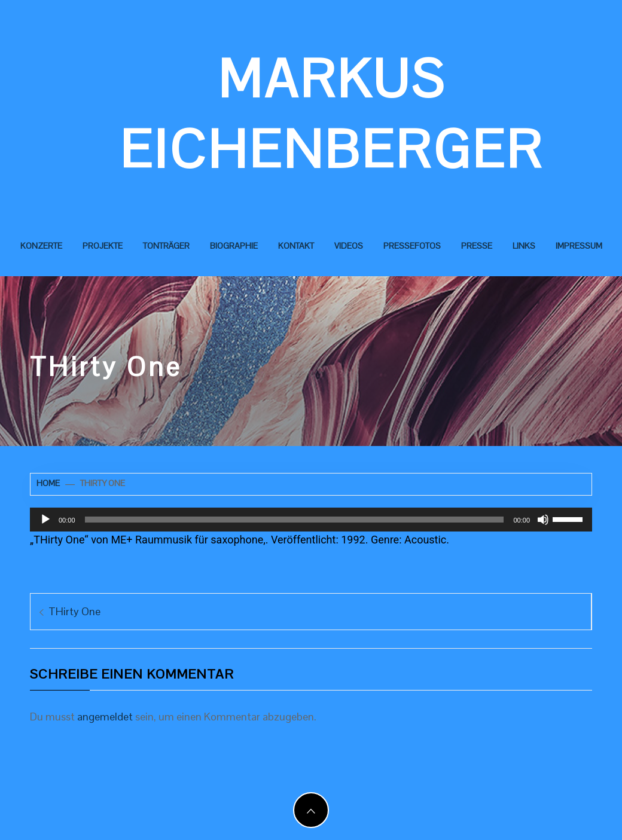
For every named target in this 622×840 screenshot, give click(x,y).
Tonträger (166, 246)
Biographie (234, 246)
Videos (349, 246)
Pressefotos (412, 246)
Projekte (103, 246)
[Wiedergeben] (45, 520)
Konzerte (41, 246)
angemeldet (105, 717)
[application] (311, 520)
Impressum (579, 246)
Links (524, 246)
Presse (477, 246)
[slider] (295, 520)
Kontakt (296, 246)
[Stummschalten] (543, 520)
